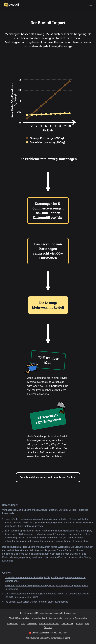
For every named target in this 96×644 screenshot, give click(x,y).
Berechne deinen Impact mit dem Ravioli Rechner (48, 477)
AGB (23, 623)
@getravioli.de (81, 618)
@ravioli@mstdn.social (52, 618)
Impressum (32, 623)
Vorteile (79, 623)
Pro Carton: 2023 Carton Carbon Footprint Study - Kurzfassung (36, 602)
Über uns (48, 628)
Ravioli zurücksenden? (49, 623)
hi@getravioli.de (22, 618)
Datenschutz (13, 623)
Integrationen (67, 623)
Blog (87, 623)
